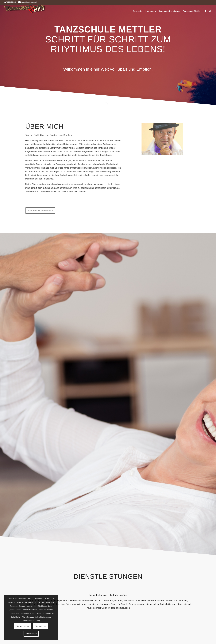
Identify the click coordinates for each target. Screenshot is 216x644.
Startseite (137, 11)
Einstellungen (31, 634)
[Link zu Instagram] (210, 11)
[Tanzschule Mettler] (25, 11)
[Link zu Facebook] (206, 11)
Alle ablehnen (41, 626)
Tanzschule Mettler (192, 11)
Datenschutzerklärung (170, 11)
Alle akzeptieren (23, 626)
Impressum (151, 11)
